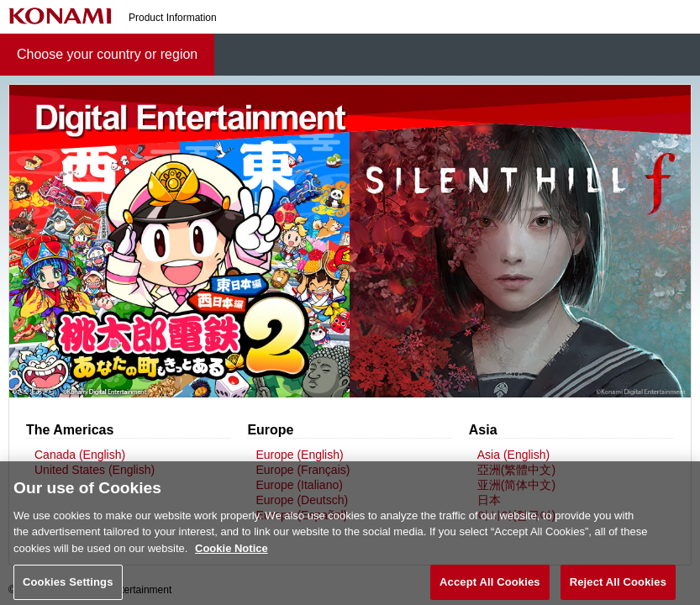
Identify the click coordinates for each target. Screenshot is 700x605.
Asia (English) (513, 455)
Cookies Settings (68, 587)
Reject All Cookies (618, 587)
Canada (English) (80, 455)
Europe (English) (299, 455)
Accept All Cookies (490, 587)
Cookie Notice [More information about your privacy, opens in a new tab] (232, 553)
